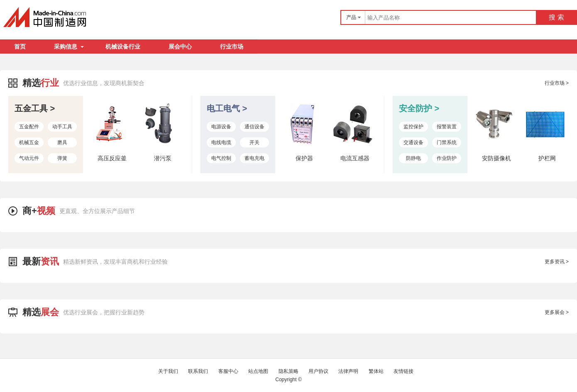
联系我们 (198, 371)
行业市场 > (557, 83)
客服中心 (228, 371)
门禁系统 (447, 142)
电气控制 (221, 158)
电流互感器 (355, 158)
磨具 (62, 142)
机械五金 (29, 142)
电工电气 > (227, 108)
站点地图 (258, 371)
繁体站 (376, 371)
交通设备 (413, 142)
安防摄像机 (496, 158)
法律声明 (348, 371)
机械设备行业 (123, 47)
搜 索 (556, 17)
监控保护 (413, 127)
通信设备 (254, 127)
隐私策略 (288, 371)
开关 (254, 142)
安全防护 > (419, 108)
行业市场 (232, 47)
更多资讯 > (557, 262)
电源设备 (221, 127)
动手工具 (62, 127)
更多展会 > (557, 312)
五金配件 (29, 127)
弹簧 (62, 158)
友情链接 (403, 371)
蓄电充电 (254, 158)
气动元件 (29, 158)
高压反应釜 (112, 158)
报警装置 (447, 127)
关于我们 (168, 371)
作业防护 (447, 158)
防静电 (413, 158)
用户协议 (318, 371)
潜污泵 (163, 158)
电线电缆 (221, 142)
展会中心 (180, 47)
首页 (20, 47)
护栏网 (547, 158)
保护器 (304, 158)
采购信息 (69, 47)
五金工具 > (35, 108)
